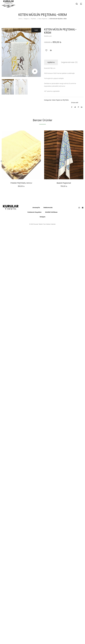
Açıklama (51, 62)
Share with (75, 103)
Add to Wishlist (46, 50)
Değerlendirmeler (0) (69, 62)
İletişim (43, 217)
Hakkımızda (48, 208)
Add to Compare (51, 50)
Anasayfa (36, 208)
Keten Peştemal (43, 19)
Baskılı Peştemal (64, 183)
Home (20, 19)
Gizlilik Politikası (51, 212)
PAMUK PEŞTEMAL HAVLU (21, 183)
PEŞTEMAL (34, 19)
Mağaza (26, 19)
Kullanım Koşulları (35, 212)
